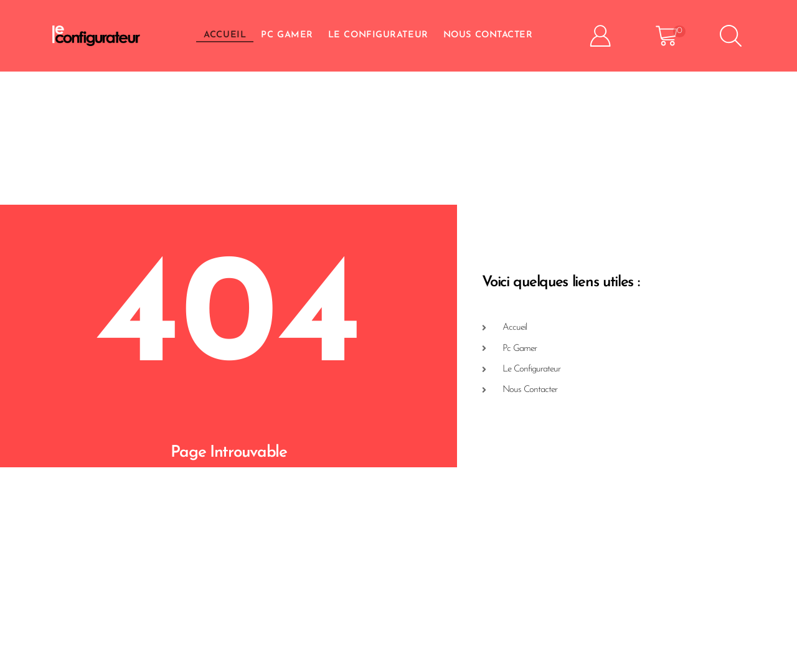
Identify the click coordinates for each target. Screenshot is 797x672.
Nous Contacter (488, 35)
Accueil (225, 35)
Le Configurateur (378, 35)
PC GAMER (287, 35)
